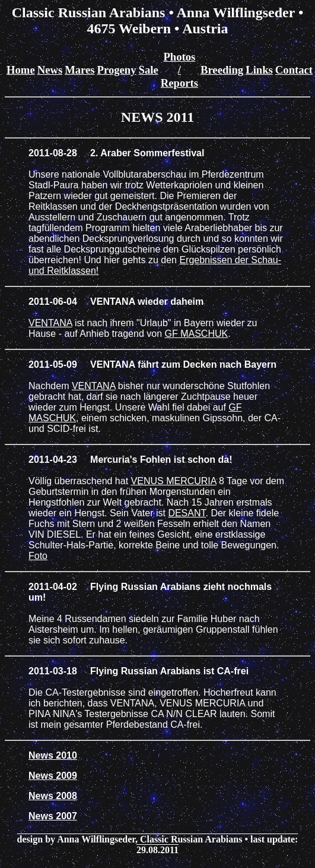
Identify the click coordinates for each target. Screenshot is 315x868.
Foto (38, 556)
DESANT (187, 513)
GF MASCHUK (197, 334)
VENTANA (50, 323)
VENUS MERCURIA (174, 481)
